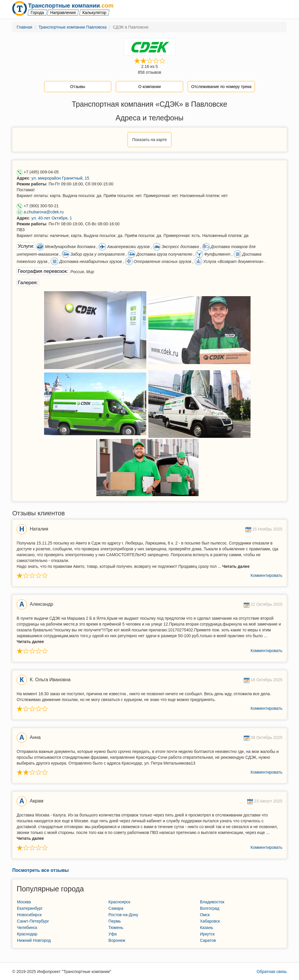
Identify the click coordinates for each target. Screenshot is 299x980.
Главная (24, 27)
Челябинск (27, 928)
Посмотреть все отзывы (40, 870)
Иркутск (207, 934)
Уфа (112, 934)
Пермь (115, 921)
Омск (205, 915)
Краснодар (27, 934)
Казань (207, 928)
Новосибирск (29, 915)
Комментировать (266, 575)
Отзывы (78, 87)
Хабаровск (210, 921)
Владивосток (212, 902)
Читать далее (236, 566)
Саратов (208, 940)
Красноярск (119, 902)
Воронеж (117, 940)
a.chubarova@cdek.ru (44, 212)
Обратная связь (272, 972)
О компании (149, 87)
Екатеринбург (30, 908)
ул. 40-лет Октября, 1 (52, 218)
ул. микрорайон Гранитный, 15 (60, 178)
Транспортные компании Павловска (73, 27)
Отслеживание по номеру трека (221, 87)
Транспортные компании (71, 6)
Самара (116, 908)
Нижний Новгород (34, 940)
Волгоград (210, 908)
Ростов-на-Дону (123, 915)
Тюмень (116, 928)
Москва (24, 902)
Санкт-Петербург (33, 921)
